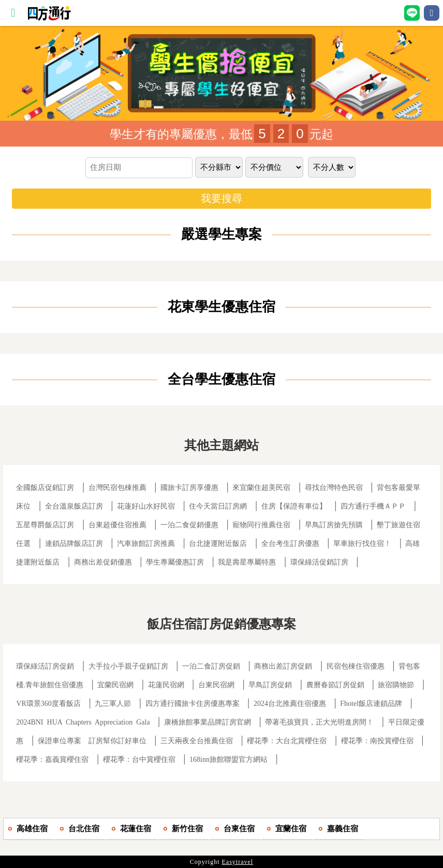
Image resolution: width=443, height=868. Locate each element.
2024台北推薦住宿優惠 (290, 704)
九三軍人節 (113, 704)
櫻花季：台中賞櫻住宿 (139, 759)
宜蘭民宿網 (115, 685)
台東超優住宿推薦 (117, 525)
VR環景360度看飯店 (48, 704)
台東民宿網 (216, 685)
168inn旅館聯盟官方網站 (228, 759)
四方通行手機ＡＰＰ (373, 506)
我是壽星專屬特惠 (247, 562)
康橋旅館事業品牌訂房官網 (208, 722)
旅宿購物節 (396, 685)
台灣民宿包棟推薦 (117, 488)
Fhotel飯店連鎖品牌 (371, 704)
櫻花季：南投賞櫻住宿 (377, 741)
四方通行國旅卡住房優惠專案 (193, 704)
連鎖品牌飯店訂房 (74, 544)
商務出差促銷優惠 (103, 562)
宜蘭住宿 (291, 829)
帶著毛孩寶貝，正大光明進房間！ (319, 722)
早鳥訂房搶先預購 (334, 525)
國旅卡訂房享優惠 (189, 488)
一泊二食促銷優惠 (189, 525)
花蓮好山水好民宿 (146, 506)
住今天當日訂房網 (218, 506)
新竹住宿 (187, 829)
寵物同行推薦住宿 (261, 525)
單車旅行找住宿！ (362, 544)
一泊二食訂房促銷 (211, 666)
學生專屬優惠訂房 (175, 562)
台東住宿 (239, 829)
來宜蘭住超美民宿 (261, 488)
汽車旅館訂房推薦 (146, 544)
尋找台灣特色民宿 (334, 488)
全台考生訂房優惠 (290, 544)
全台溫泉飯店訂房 (74, 506)
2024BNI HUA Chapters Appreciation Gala (83, 722)
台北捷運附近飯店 (218, 544)
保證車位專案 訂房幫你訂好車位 (92, 741)
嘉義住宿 (343, 829)
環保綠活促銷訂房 (319, 562)
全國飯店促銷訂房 (45, 488)
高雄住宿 (32, 829)
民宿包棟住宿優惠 (356, 666)
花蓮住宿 (136, 829)
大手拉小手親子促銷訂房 (128, 666)
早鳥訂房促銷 (270, 685)
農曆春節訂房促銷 (336, 685)
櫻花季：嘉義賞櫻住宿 (52, 759)
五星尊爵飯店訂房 (45, 525)
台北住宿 (84, 829)
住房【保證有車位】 (294, 506)
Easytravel (238, 862)
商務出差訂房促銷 (283, 666)
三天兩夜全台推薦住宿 (197, 741)
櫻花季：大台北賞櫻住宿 (287, 741)
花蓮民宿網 (166, 685)
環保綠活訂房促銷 (45, 666)
